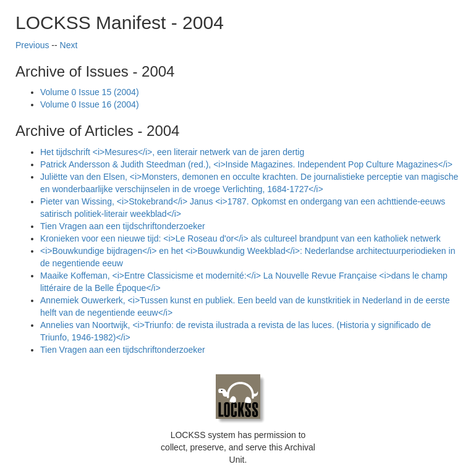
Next (69, 45)
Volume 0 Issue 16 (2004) (90, 104)
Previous (32, 45)
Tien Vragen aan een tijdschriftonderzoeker (123, 226)
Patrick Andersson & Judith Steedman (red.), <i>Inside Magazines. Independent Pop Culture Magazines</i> (246, 164)
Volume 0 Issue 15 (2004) (90, 92)
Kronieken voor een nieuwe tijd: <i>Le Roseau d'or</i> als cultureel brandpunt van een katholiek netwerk (240, 238)
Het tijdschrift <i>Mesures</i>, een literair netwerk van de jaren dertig (172, 152)
